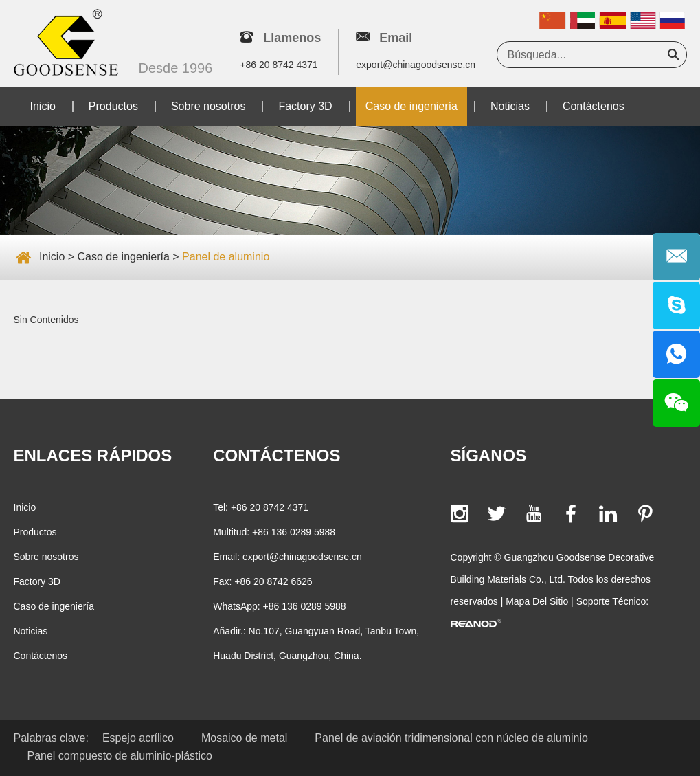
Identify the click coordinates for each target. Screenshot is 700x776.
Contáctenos (594, 106)
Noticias (510, 106)
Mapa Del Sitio (537, 601)
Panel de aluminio (226, 257)
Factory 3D (305, 106)
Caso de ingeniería (411, 106)
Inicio (43, 106)
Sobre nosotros (208, 106)
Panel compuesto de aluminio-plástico (120, 756)
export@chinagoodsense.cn (416, 65)
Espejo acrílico (138, 738)
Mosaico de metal (244, 738)
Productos (113, 106)
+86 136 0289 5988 (305, 606)
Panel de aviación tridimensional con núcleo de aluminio (451, 738)
